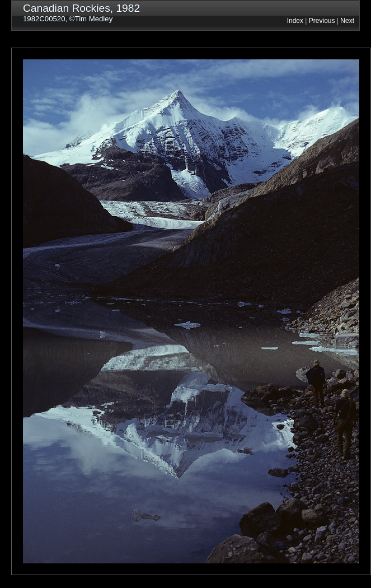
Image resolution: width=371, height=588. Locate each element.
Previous (322, 21)
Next (347, 21)
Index (295, 21)
